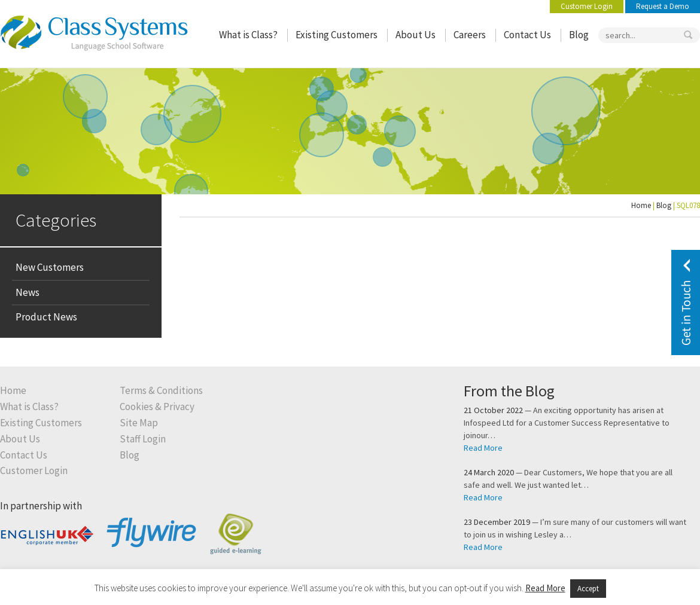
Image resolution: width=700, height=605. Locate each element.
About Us (416, 35)
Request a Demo (663, 6)
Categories (56, 220)
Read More (483, 448)
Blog (579, 35)
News (28, 292)
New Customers (50, 267)
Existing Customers (337, 35)
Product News (46, 317)
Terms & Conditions (161, 391)
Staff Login (143, 439)
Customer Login (587, 6)
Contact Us (527, 35)
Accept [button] (588, 589)
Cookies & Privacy (157, 407)
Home (641, 205)
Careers (470, 35)
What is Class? (248, 35)
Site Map (139, 423)
